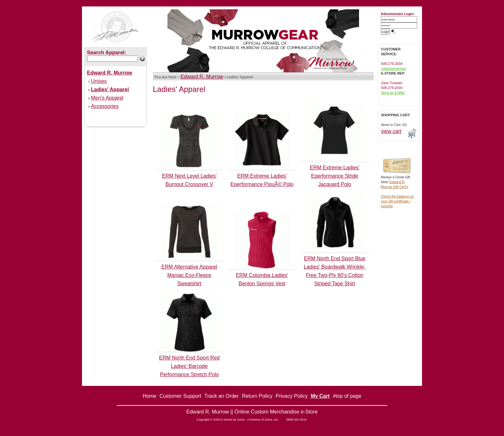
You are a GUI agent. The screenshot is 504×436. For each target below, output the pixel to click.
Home (150, 396)
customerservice (394, 68)
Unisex (99, 81)
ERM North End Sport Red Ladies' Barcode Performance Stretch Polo (189, 366)
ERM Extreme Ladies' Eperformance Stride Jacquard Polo (335, 176)
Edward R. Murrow (202, 77)
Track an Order (222, 396)
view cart (391, 131)
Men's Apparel (107, 98)
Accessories (105, 106)
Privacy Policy (292, 396)
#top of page (347, 396)
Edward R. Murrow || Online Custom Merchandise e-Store (252, 412)
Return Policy (257, 396)
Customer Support (180, 396)
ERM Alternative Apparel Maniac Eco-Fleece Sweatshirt (189, 275)
